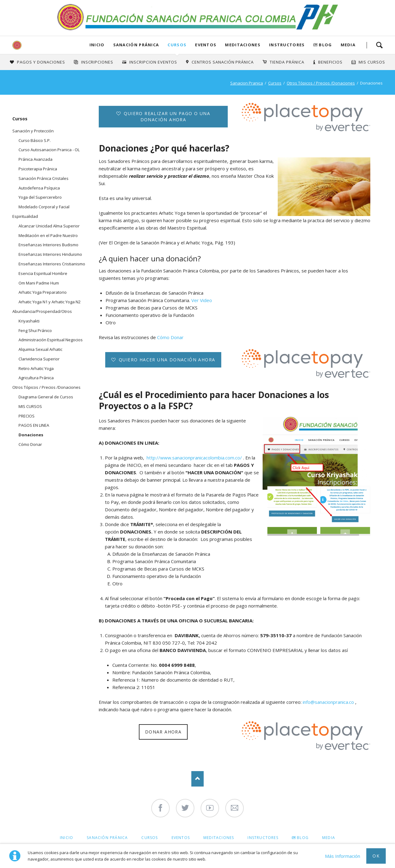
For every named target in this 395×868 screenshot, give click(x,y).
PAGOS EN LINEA (34, 425)
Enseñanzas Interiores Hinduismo (50, 254)
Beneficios (330, 62)
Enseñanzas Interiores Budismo (48, 245)
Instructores (287, 45)
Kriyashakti (29, 321)
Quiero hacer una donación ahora (166, 360)
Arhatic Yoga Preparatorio (43, 292)
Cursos (177, 45)
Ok (376, 856)
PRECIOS (27, 416)
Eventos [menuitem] (181, 838)
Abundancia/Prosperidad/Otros (42, 311)
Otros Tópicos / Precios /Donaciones (321, 83)
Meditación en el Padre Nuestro (48, 235)
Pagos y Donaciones (41, 62)
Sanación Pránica (136, 45)
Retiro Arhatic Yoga (36, 368)
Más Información (343, 856)
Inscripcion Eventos (153, 62)
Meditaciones (243, 45)
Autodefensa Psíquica (39, 188)
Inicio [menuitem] (67, 838)
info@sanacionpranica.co (329, 702)
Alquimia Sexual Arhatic (40, 349)
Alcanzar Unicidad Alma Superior (49, 226)
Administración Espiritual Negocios (51, 340)
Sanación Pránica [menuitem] (107, 838)
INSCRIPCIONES (97, 62)
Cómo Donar (170, 337)
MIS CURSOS (30, 406)
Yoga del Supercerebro (40, 197)
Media (348, 45)
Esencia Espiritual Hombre (43, 273)
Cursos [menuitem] (150, 838)
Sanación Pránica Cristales (44, 178)
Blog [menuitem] (303, 838)
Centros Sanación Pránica (223, 62)
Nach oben (197, 779)
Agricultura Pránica (36, 378)
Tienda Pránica (287, 62)
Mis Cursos (372, 62)
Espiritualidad (25, 216)
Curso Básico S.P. (35, 140)
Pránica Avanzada (35, 159)
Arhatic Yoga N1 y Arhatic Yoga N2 (50, 302)
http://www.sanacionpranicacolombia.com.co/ (194, 458)
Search (379, 45)
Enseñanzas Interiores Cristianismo (52, 264)
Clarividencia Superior (39, 359)
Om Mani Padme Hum (39, 283)
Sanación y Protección (33, 131)
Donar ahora (163, 732)
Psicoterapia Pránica (38, 169)
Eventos (206, 45)
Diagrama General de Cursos (46, 397)
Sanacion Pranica (247, 83)
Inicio (97, 45)
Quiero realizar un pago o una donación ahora (166, 116)
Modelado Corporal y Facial (44, 207)
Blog (325, 45)
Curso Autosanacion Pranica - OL (49, 150)
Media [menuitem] (329, 838)
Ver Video (202, 300)
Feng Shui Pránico (35, 330)
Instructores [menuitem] (263, 838)
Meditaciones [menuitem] (219, 838)
